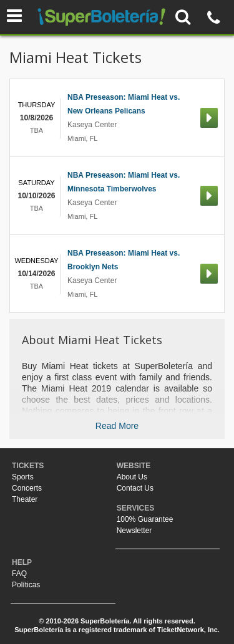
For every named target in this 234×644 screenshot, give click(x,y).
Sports (23, 477)
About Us (132, 477)
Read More (117, 426)
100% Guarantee (145, 519)
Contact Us (135, 488)
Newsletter (134, 531)
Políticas (26, 585)
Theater (25, 499)
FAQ (19, 574)
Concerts (27, 488)
